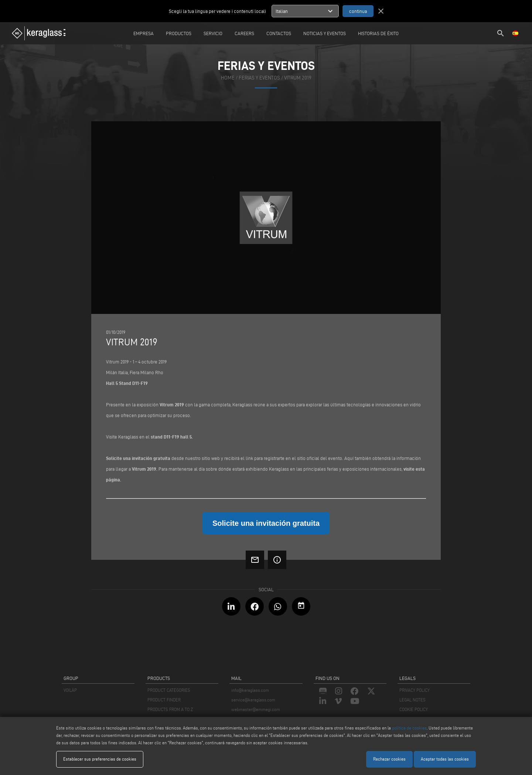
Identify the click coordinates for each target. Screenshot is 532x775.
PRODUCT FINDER (164, 700)
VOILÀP (70, 690)
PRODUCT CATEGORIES (169, 690)
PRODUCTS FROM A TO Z (170, 709)
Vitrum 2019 (298, 78)
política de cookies (409, 728)
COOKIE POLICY (414, 709)
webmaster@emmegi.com (256, 709)
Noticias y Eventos (325, 33)
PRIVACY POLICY (415, 690)
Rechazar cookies (389, 759)
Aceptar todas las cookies (445, 759)
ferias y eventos (259, 78)
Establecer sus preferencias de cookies (100, 759)
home (228, 78)
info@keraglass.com (250, 690)
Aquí (349, 458)
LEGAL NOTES (412, 700)
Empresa (144, 33)
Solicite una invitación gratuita (138, 458)
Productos (179, 33)
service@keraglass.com (253, 700)
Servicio (213, 33)
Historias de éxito (378, 33)
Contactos (279, 33)
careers (244, 33)
